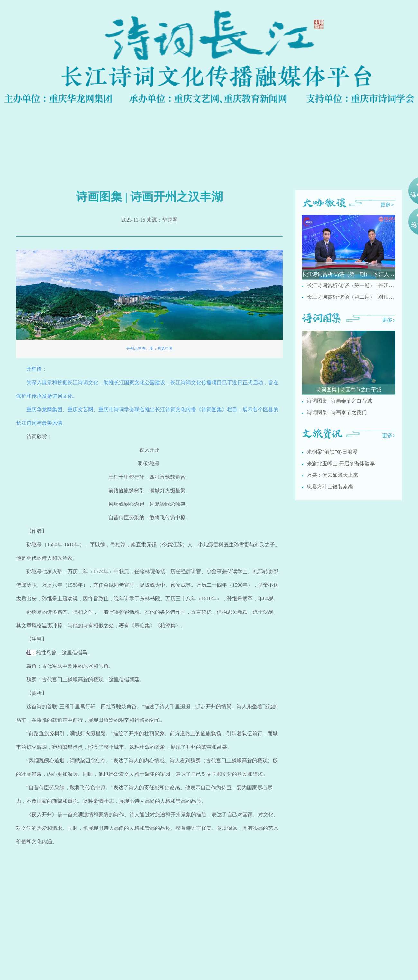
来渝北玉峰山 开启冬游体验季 (341, 463)
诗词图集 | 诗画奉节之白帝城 (339, 401)
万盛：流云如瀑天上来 (332, 475)
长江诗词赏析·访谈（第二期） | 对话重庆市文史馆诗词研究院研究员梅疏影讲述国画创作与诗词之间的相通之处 (351, 297)
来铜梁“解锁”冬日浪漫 (332, 452)
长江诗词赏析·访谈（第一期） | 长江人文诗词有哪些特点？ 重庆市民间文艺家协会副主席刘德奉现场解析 (351, 285)
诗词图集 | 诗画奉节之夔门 (337, 412)
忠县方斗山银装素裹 (330, 487)
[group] (349, 247)
